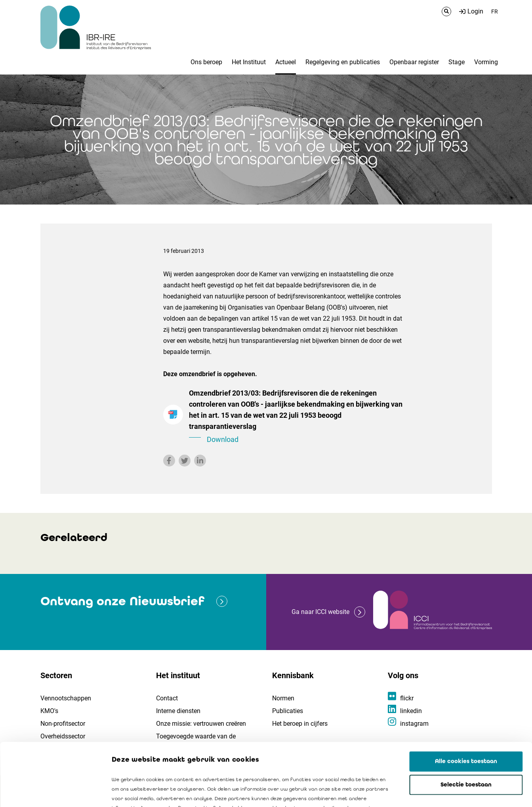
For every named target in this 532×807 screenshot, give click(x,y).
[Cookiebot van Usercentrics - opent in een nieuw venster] (51, 792)
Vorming (486, 62)
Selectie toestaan (466, 726)
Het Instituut (249, 62)
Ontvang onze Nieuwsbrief (122, 601)
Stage (457, 62)
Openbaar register (414, 62)
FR (495, 11)
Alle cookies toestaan (466, 702)
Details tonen (452, 792)
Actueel (286, 62)
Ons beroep (206, 62)
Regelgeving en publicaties (343, 62)
